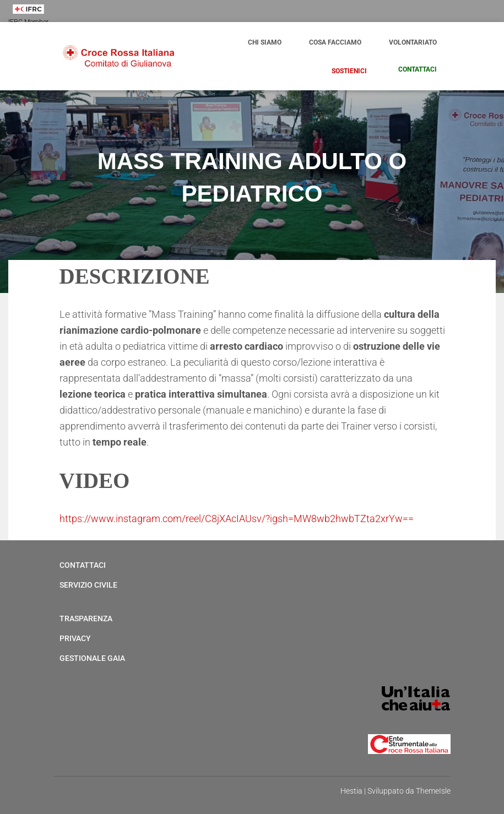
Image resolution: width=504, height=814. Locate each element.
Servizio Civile (88, 585)
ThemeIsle (433, 791)
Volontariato (413, 42)
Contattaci (417, 69)
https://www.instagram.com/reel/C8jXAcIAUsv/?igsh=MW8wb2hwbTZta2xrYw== (237, 519)
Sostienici (349, 71)
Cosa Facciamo (335, 42)
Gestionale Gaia (92, 658)
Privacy (75, 638)
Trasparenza (86, 618)
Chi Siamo (265, 42)
